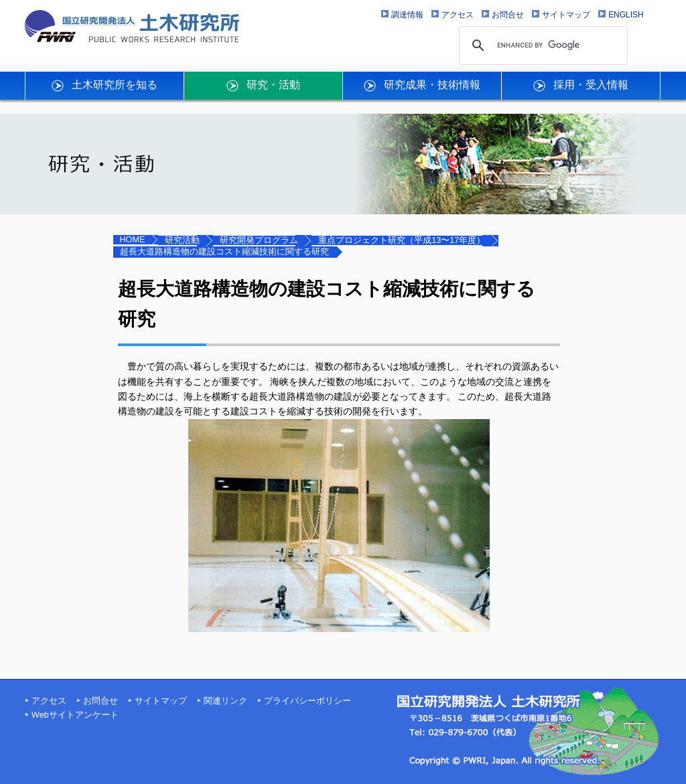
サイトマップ (161, 701)
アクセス (49, 701)
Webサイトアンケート (75, 715)
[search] (541, 46)
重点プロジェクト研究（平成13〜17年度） (402, 240)
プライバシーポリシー (307, 701)
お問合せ (100, 701)
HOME (133, 240)
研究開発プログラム (259, 240)
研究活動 (182, 240)
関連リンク (225, 701)
